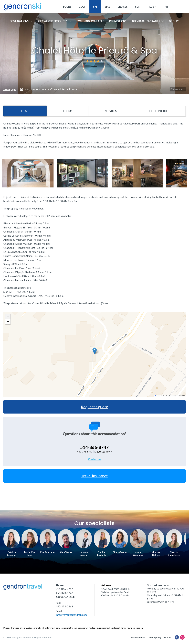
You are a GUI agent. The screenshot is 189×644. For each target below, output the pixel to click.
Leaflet (158, 396)
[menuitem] (166, 7)
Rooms (68, 111)
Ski (95, 7)
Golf (82, 7)
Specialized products (54, 22)
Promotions (118, 22)
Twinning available (90, 22)
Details (25, 111)
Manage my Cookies (160, 637)
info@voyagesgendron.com (71, 615)
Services (111, 111)
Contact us (95, 459)
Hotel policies (159, 111)
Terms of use (138, 637)
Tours (67, 7)
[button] (95, 351)
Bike (107, 7)
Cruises (123, 7)
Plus (153, 7)
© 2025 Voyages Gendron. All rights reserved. (28, 637)
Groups (174, 22)
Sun (138, 7)
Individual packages (148, 22)
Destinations (21, 22)
